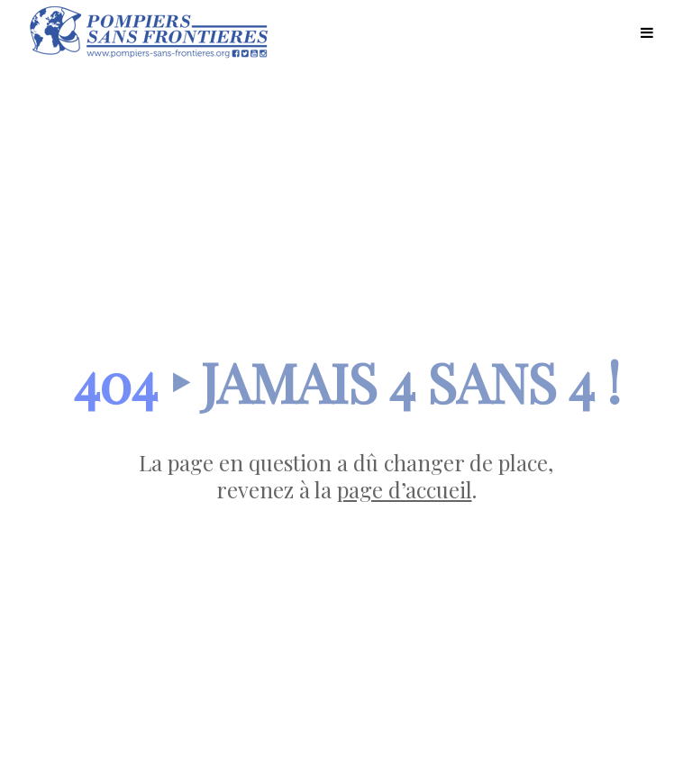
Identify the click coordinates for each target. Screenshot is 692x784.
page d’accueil (405, 489)
